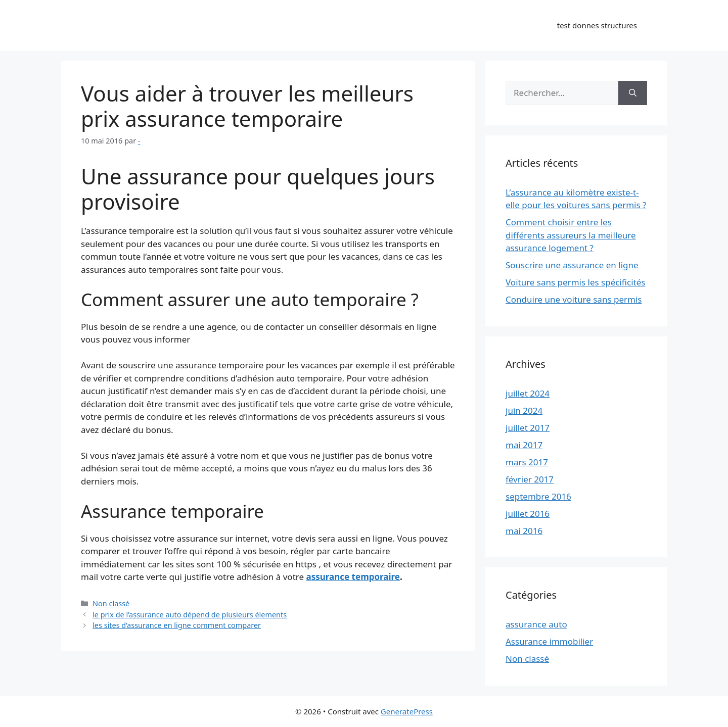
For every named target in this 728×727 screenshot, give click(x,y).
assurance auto (536, 624)
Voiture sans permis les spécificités (575, 282)
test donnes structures (597, 25)
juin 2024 (524, 410)
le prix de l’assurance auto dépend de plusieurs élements (190, 615)
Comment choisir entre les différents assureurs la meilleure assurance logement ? (571, 235)
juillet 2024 (528, 393)
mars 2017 (527, 462)
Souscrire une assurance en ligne (572, 265)
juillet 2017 (528, 428)
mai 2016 (524, 531)
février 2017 (530, 479)
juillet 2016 (528, 514)
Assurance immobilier (549, 641)
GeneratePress (407, 711)
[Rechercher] (633, 93)
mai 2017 (524, 445)
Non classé (111, 603)
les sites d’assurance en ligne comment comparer (177, 625)
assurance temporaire (353, 577)
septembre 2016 (538, 496)
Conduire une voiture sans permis (574, 299)
